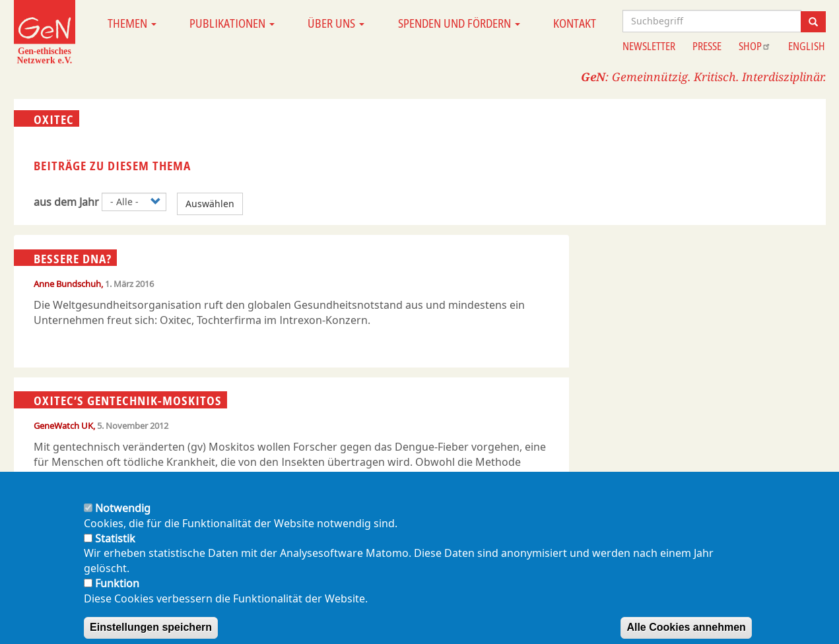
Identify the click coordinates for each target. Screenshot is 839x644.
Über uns (336, 23)
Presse (707, 46)
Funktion (117, 597)
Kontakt (575, 23)
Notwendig (123, 522)
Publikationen (232, 23)
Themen (132, 23)
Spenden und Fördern (459, 23)
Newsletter (649, 46)
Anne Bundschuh (67, 284)
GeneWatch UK (63, 426)
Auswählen (210, 204)
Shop (755, 46)
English (807, 46)
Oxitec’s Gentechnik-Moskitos (128, 401)
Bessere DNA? (73, 258)
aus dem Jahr (66, 202)
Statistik (115, 552)
